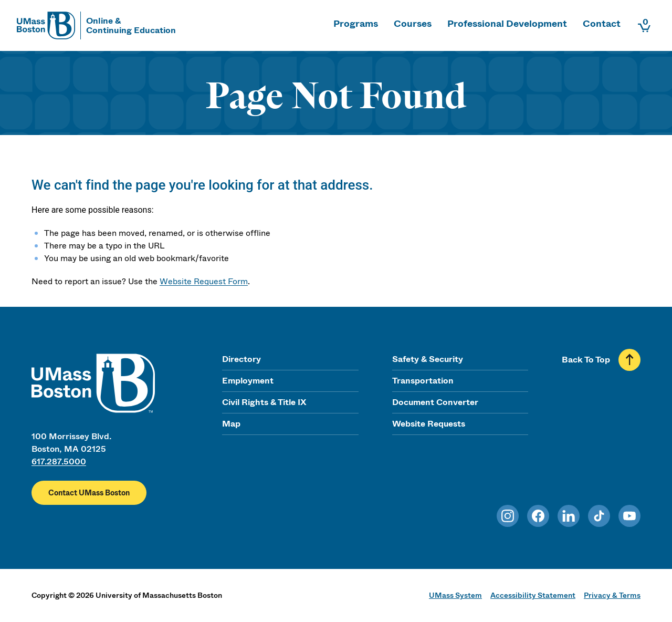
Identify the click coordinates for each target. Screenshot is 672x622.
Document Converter (435, 402)
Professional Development (507, 24)
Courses (413, 24)
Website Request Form (204, 281)
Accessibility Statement (533, 595)
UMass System (455, 595)
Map (231, 424)
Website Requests (429, 424)
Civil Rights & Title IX (264, 402)
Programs (356, 24)
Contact (602, 24)
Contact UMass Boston (89, 493)
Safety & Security (428, 359)
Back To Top (586, 360)
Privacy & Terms (612, 595)
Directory (241, 359)
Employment (248, 381)
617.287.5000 (59, 462)
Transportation (423, 381)
